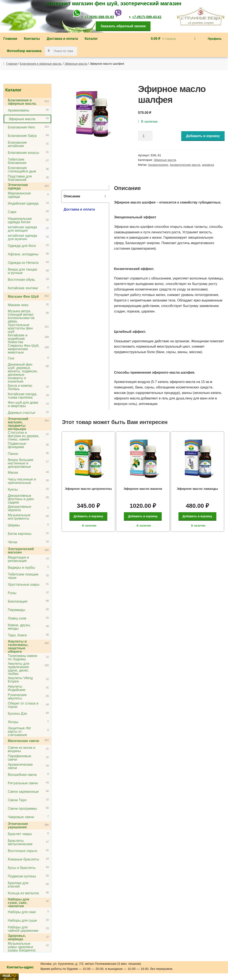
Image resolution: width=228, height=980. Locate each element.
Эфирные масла (76, 64)
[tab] (85, 196)
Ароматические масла (185, 165)
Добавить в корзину (203, 136)
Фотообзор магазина (24, 51)
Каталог (91, 39)
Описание (72, 196)
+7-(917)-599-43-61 (147, 17)
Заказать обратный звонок (123, 26)
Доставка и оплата (62, 39)
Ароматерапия (158, 165)
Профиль (215, 39)
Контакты (32, 39)
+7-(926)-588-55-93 (99, 17)
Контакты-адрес (20, 967)
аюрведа (208, 165)
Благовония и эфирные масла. (41, 64)
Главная (10, 39)
